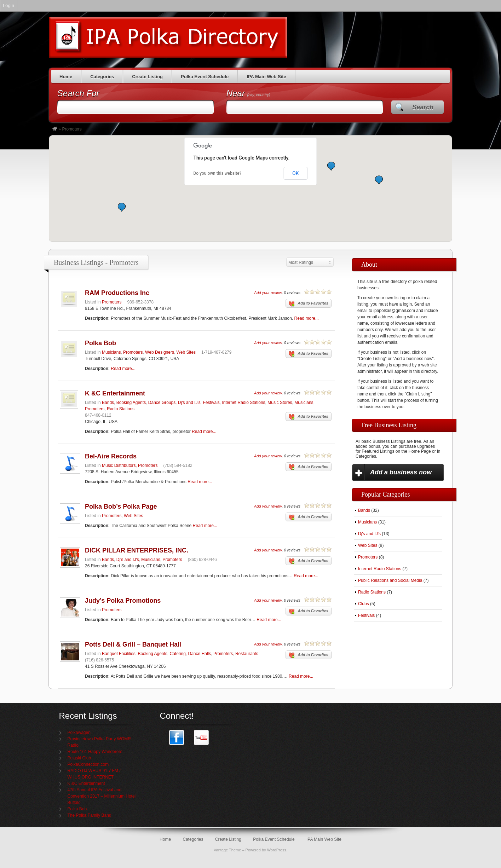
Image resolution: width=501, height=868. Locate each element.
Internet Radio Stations (243, 403)
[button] (122, 207)
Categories (102, 77)
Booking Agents (131, 403)
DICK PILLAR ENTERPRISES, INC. (137, 550)
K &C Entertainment (115, 393)
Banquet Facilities (119, 654)
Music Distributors (119, 465)
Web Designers (160, 352)
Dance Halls (200, 654)
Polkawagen (79, 733)
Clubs (364, 604)
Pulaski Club (79, 758)
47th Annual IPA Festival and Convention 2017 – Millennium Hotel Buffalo (102, 796)
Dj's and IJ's (189, 403)
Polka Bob (100, 343)
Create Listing (147, 77)
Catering (178, 654)
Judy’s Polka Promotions (123, 601)
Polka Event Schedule (205, 77)
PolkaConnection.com (88, 764)
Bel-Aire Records (111, 456)
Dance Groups (162, 403)
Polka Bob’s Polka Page (121, 507)
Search (423, 107)
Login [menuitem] (8, 5)
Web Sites (186, 352)
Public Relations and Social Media (390, 580)
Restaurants (247, 654)
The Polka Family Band (90, 815)
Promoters (112, 302)
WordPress (277, 850)
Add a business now (401, 472)
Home (66, 77)
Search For (78, 93)
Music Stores (280, 403)
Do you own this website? (218, 173)
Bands (108, 403)
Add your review (268, 293)
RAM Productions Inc (117, 293)
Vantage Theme (227, 850)
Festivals (211, 403)
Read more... (307, 318)
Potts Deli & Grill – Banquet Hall (133, 644)
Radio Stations (121, 409)
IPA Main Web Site (266, 77)
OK (295, 173)
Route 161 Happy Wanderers (95, 752)
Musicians (111, 352)
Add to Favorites (309, 304)
